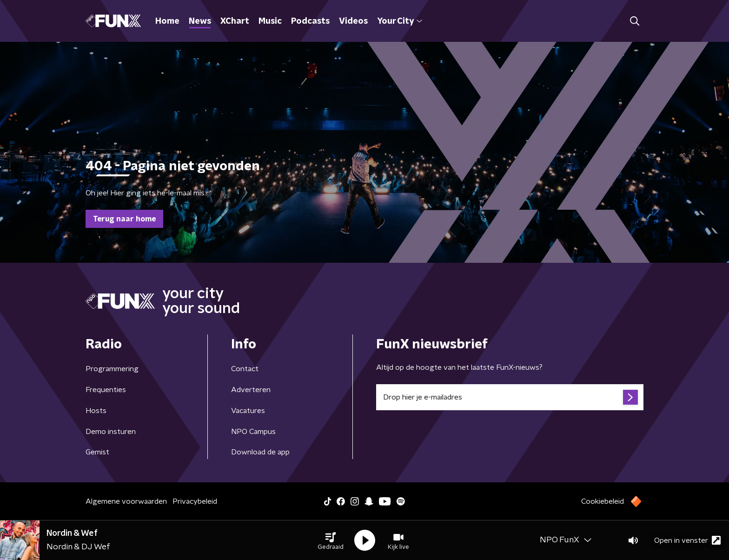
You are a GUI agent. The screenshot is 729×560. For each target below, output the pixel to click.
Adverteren (251, 390)
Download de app (260, 452)
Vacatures (248, 411)
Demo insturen (111, 432)
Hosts (96, 411)
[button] (331, 540)
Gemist (97, 452)
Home (167, 21)
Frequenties (106, 390)
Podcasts (310, 21)
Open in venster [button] (687, 540)
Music (270, 21)
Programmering (112, 369)
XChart (235, 21)
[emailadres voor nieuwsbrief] (510, 397)
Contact (245, 369)
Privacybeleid (195, 501)
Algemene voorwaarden (126, 501)
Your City (400, 21)
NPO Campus (253, 432)
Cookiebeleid (603, 501)
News (200, 21)
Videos (353, 21)
